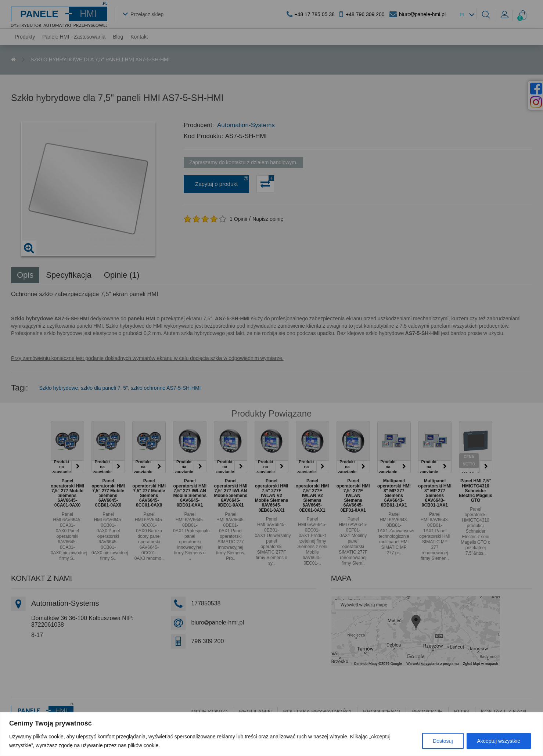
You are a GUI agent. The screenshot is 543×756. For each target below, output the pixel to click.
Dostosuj (443, 741)
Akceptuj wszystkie (499, 741)
